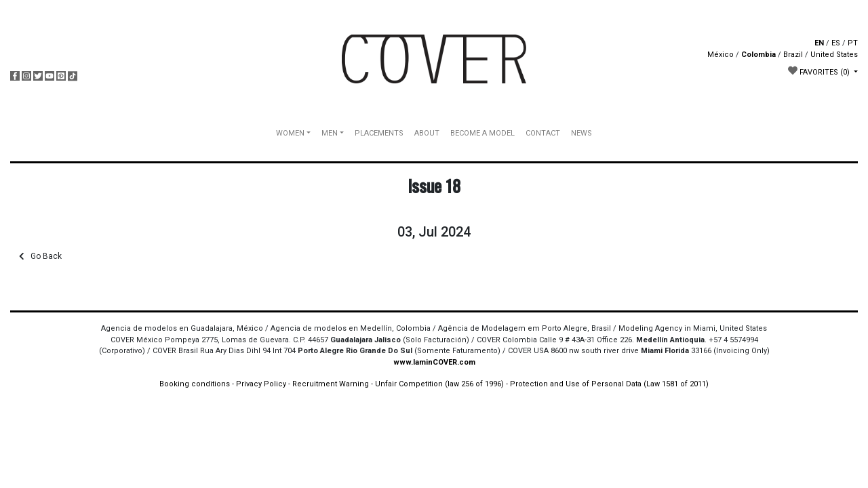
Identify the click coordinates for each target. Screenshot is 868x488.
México (721, 55)
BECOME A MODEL (482, 133)
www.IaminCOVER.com (434, 362)
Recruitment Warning (331, 384)
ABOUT (427, 133)
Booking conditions (195, 384)
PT (853, 43)
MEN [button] (330, 133)
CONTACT (543, 133)
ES (836, 43)
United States (834, 55)
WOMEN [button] (290, 133)
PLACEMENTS (379, 133)
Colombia (758, 55)
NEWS (581, 133)
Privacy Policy (261, 384)
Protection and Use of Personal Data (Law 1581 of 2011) (609, 384)
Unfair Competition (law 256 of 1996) (439, 384)
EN (819, 43)
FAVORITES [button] (820, 71)
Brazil (793, 55)
